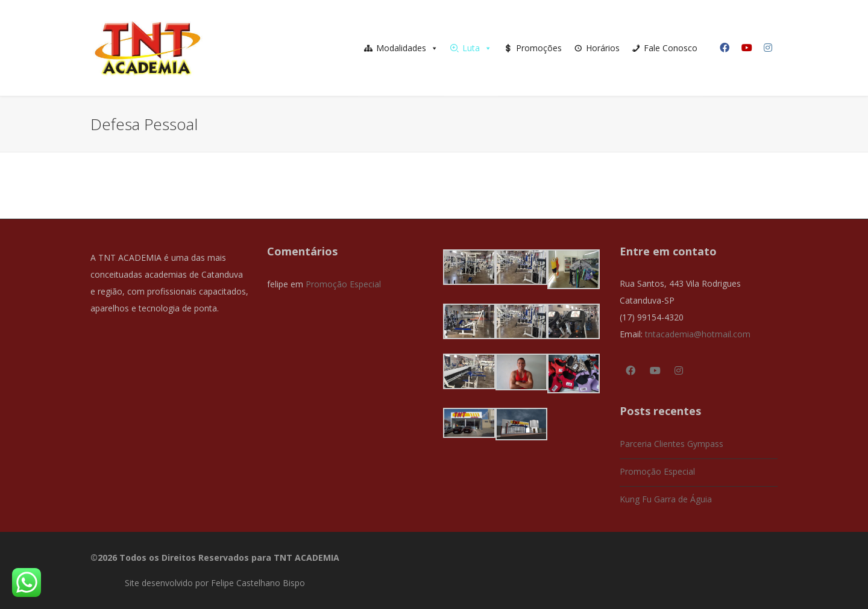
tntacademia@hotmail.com (698, 334)
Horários (603, 48)
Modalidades (407, 48)
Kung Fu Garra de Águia (666, 499)
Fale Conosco (671, 48)
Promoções (539, 48)
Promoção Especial (343, 284)
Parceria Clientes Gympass (671, 444)
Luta (477, 48)
